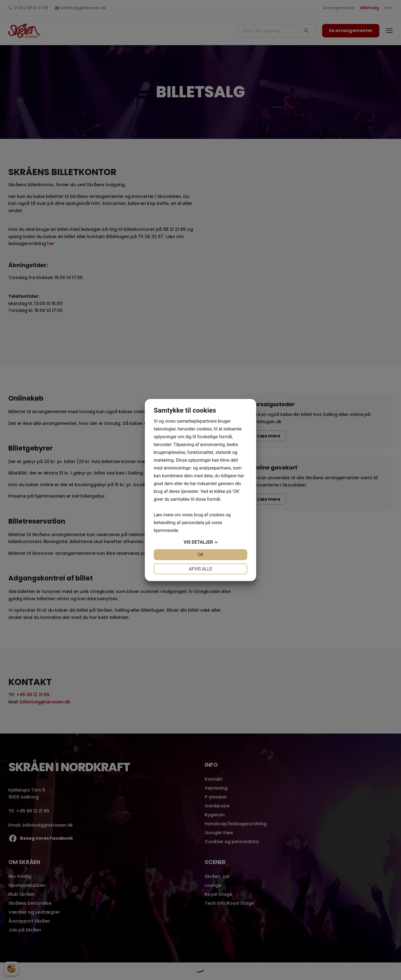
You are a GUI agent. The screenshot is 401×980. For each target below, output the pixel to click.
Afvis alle (200, 569)
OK (200, 555)
